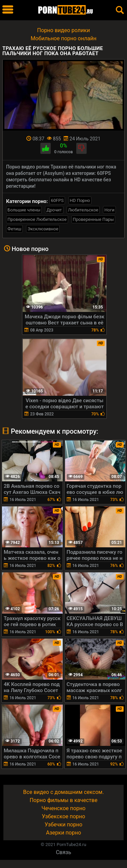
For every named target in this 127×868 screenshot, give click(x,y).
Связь (63, 852)
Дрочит (54, 210)
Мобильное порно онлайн (63, 38)
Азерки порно (64, 833)
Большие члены (24, 210)
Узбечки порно (63, 825)
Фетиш (14, 229)
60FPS (57, 200)
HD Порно (80, 200)
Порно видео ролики (64, 30)
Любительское (83, 210)
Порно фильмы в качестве (63, 800)
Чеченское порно (64, 808)
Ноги (109, 210)
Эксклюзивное (43, 229)
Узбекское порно (64, 816)
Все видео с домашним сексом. (63, 792)
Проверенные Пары (93, 219)
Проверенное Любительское (37, 219)
